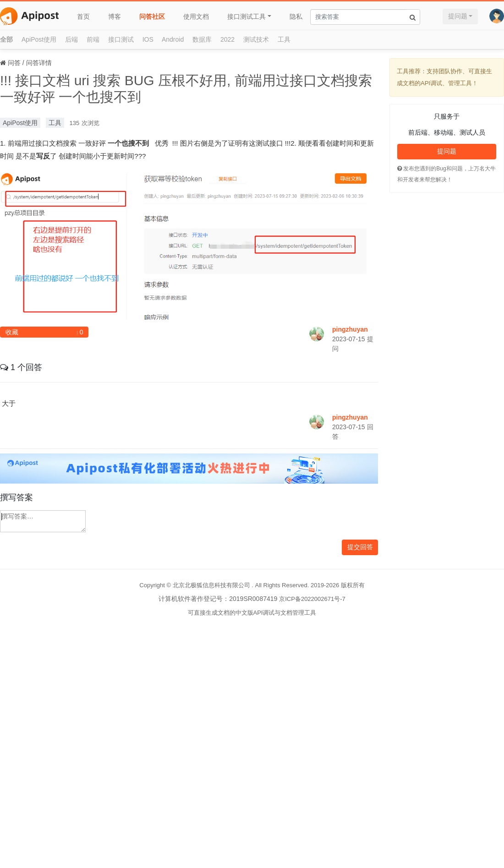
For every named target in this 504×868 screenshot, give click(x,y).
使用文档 (196, 16)
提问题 (458, 16)
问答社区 (152, 16)
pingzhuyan (350, 329)
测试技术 (256, 39)
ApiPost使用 (39, 39)
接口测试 (121, 39)
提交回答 (360, 547)
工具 (284, 39)
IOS (148, 39)
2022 (227, 39)
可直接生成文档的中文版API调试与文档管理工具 (252, 613)
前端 (93, 39)
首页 (83, 16)
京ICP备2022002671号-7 (312, 599)
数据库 (202, 39)
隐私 (296, 16)
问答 (14, 63)
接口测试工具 (247, 16)
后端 (71, 39)
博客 (115, 16)
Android (173, 39)
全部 (6, 39)
